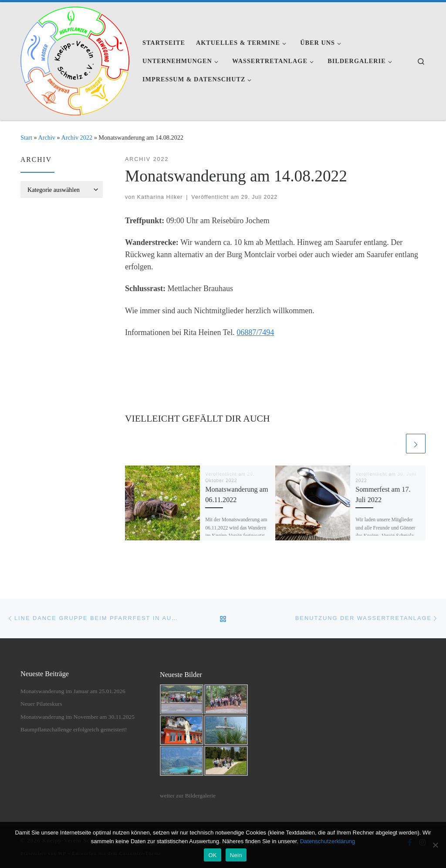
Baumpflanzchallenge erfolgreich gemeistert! (74, 729)
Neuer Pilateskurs (41, 704)
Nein (236, 855)
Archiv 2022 (77, 137)
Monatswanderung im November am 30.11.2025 (78, 717)
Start (26, 137)
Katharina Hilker (160, 197)
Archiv (47, 137)
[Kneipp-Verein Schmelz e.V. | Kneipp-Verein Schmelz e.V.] (75, 60)
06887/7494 (255, 332)
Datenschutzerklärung (328, 841)
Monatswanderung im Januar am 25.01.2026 (73, 691)
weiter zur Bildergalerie (188, 796)
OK (212, 855)
